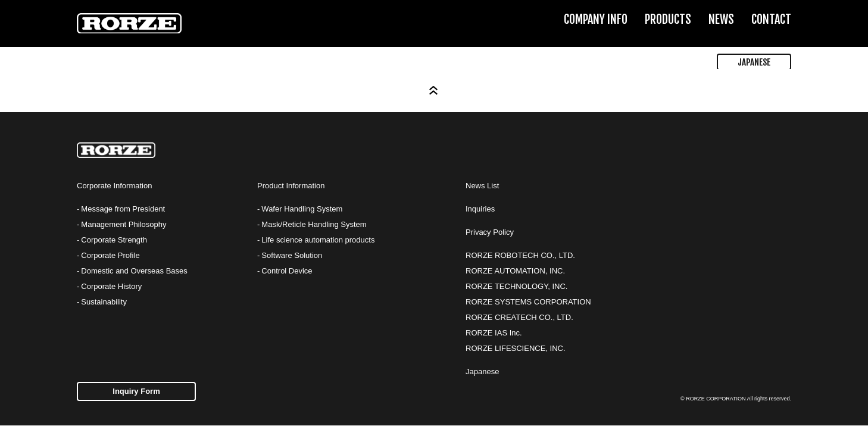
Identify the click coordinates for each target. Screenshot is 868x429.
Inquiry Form (136, 391)
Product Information (291, 186)
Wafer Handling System (302, 209)
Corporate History (111, 286)
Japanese (482, 372)
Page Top (434, 91)
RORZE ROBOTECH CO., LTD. (520, 255)
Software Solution (292, 255)
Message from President (123, 209)
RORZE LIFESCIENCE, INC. (516, 348)
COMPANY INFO (596, 19)
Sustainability (104, 302)
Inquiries (480, 209)
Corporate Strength (114, 240)
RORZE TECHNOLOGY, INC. (516, 286)
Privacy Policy (490, 232)
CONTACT (771, 19)
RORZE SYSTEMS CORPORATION (528, 302)
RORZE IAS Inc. (494, 333)
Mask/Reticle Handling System (314, 224)
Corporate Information (114, 186)
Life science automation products (318, 240)
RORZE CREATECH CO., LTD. (519, 317)
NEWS (721, 19)
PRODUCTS (668, 19)
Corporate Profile (110, 255)
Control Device (287, 271)
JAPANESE (754, 62)
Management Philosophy (124, 224)
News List (482, 186)
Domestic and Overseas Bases (134, 271)
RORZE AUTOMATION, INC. (515, 271)
